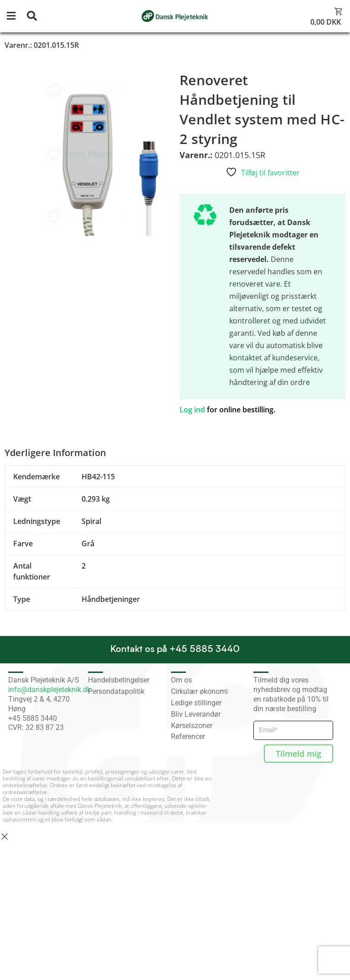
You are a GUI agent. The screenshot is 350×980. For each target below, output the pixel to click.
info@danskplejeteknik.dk (49, 690)
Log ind (192, 410)
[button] (16, 16)
